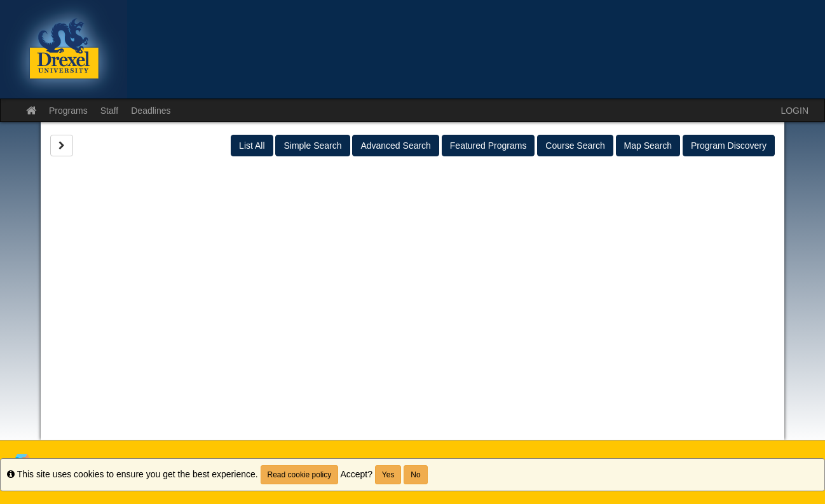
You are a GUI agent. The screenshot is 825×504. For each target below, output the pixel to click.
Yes (388, 475)
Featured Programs (488, 146)
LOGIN (794, 111)
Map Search (648, 146)
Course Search (575, 146)
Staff (110, 111)
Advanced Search (396, 146)
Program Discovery (729, 146)
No (415, 475)
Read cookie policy (300, 475)
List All (252, 146)
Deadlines (151, 111)
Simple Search (312, 146)
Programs (68, 111)
